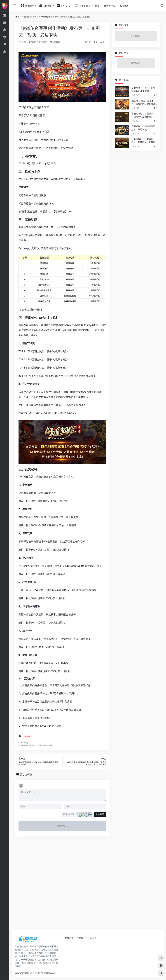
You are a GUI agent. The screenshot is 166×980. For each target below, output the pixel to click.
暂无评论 (26, 774)
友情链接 (124, 6)
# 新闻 (28, 736)
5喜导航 (55, 42)
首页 (19, 17)
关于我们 (81, 938)
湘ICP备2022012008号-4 (47, 973)
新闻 (35, 17)
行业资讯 (27, 17)
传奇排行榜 (110, 6)
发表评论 (100, 814)
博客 (97, 6)
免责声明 (69, 938)
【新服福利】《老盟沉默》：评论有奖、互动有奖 (143, 141)
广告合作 (92, 938)
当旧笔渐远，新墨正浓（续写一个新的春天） (142, 115)
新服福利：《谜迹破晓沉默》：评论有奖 (143, 128)
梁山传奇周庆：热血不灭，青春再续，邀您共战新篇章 (143, 102)
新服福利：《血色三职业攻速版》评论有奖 (143, 90)
